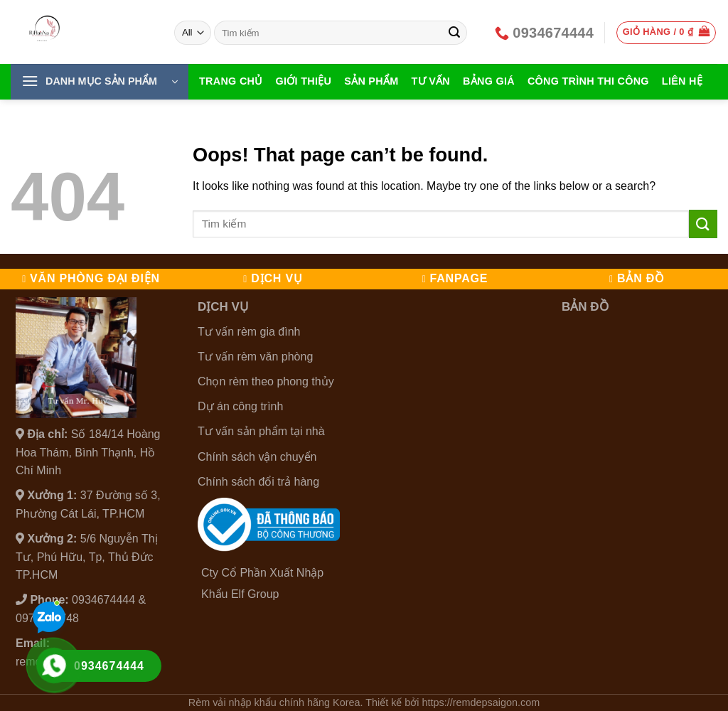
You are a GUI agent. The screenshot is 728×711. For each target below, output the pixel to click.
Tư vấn (430, 81)
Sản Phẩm (371, 81)
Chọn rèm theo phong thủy (266, 381)
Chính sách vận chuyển (257, 457)
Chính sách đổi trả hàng (258, 482)
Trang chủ (231, 81)
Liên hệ (682, 81)
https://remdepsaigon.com (481, 702)
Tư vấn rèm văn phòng (255, 357)
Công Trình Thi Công (588, 81)
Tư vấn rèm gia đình (249, 332)
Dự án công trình (240, 406)
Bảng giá (489, 81)
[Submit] (454, 33)
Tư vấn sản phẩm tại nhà (261, 431)
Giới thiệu (304, 81)
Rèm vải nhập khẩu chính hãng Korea (274, 702)
